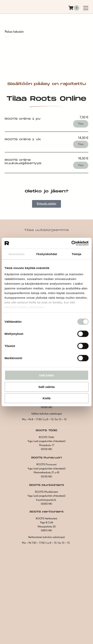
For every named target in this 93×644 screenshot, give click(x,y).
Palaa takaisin (14, 32)
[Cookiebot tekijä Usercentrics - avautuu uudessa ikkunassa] (71, 243)
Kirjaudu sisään (46, 204)
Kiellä (46, 398)
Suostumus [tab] (17, 254)
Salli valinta (46, 387)
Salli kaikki (46, 375)
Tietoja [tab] (76, 254)
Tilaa (81, 124)
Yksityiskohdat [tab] (46, 254)
